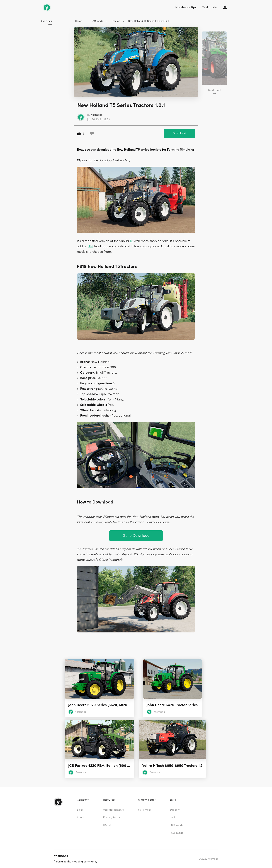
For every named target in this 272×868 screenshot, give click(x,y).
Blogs (80, 810)
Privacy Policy (111, 817)
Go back (47, 21)
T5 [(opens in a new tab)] (131, 241)
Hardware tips (186, 7)
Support (175, 810)
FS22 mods (176, 825)
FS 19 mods (145, 810)
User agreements (113, 810)
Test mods (209, 7)
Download (179, 133)
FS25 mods (176, 833)
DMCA (107, 825)
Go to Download (136, 536)
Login (173, 817)
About (81, 817)
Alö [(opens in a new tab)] (91, 246)
